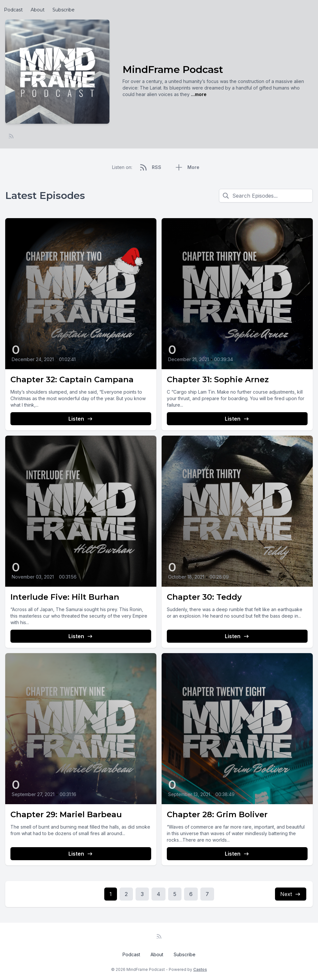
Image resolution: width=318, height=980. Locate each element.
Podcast (13, 10)
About (38, 10)
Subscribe (64, 10)
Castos (200, 969)
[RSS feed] (11, 136)
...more (198, 94)
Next (291, 894)
